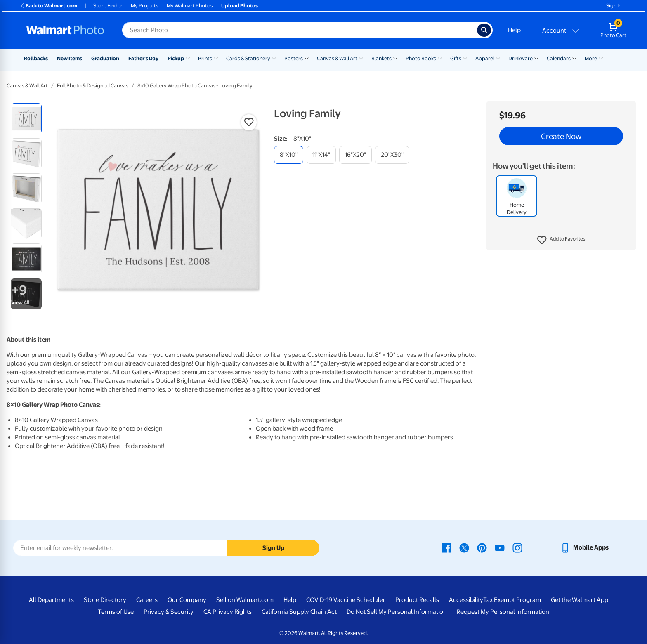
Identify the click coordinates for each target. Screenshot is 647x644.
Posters (294, 58)
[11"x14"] (321, 155)
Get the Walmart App (580, 600)
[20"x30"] (392, 155)
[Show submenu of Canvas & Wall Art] (361, 58)
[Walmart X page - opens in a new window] (464, 547)
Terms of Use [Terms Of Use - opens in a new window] (116, 612)
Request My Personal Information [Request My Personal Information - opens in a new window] (503, 612)
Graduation (105, 58)
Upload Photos (240, 6)
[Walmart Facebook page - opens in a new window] (446, 547)
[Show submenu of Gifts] (465, 58)
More (591, 58)
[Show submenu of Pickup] (188, 58)
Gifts (456, 58)
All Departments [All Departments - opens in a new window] (51, 600)
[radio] (26, 119)
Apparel (485, 58)
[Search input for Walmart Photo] (300, 30)
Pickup (176, 58)
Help (514, 30)
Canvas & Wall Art (337, 58)
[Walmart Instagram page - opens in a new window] (517, 547)
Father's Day (143, 58)
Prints (205, 58)
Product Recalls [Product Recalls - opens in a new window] (417, 600)
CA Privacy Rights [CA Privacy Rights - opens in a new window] (228, 612)
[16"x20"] (355, 155)
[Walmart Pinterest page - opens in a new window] (482, 547)
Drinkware (521, 58)
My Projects (145, 6)
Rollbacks (36, 58)
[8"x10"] (289, 155)
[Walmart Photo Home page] (65, 30)
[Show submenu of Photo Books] (440, 58)
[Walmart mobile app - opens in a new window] (584, 547)
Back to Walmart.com (48, 6)
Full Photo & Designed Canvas (93, 86)
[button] (561, 240)
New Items (70, 58)
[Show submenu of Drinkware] (536, 58)
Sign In (614, 6)
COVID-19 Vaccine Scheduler (346, 600)
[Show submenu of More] (601, 58)
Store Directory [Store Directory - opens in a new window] (105, 600)
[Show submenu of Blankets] (395, 58)
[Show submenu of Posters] (307, 58)
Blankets (381, 58)
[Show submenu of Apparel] (498, 58)
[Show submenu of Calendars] (574, 58)
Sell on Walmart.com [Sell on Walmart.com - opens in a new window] (245, 600)
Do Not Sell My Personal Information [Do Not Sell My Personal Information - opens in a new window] (397, 612)
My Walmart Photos (190, 6)
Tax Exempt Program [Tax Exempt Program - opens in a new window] (512, 600)
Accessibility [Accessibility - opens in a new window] (466, 600)
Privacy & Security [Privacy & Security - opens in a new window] (169, 612)
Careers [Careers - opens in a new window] (147, 600)
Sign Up (273, 548)
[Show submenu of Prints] (216, 58)
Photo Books (421, 58)
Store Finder (108, 6)
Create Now (561, 136)
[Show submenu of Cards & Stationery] (274, 58)
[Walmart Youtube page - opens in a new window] (500, 547)
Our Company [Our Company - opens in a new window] (187, 600)
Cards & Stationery (248, 58)
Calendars (559, 58)
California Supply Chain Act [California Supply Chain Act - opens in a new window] (299, 612)
